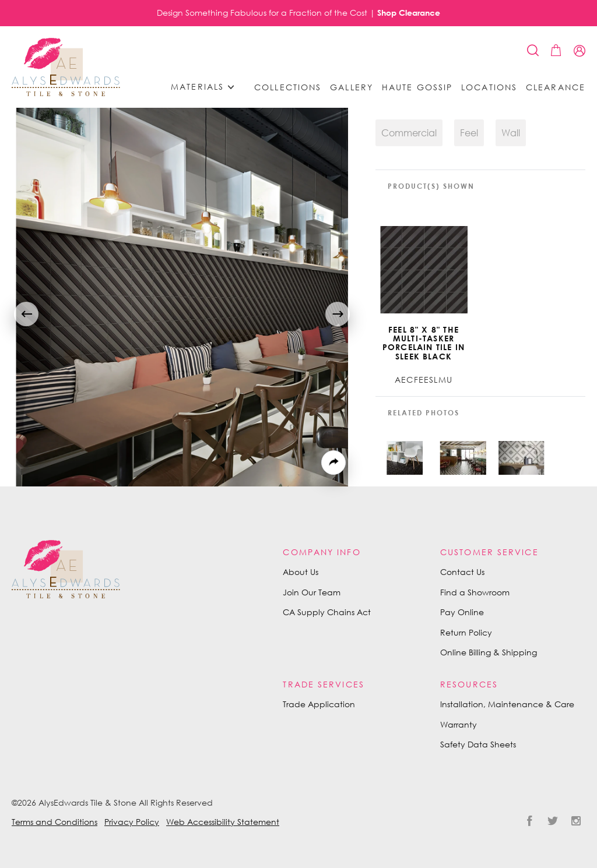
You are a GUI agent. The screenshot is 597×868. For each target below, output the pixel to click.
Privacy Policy (132, 822)
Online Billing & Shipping (489, 652)
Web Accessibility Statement (223, 822)
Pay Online (462, 612)
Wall (511, 133)
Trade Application (319, 704)
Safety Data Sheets (478, 744)
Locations (489, 87)
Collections (288, 87)
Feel (469, 133)
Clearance (556, 87)
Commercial (409, 133)
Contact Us (462, 572)
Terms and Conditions (55, 822)
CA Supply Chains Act (327, 612)
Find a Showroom (475, 592)
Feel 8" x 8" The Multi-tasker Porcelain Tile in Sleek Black (424, 343)
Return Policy (466, 632)
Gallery (352, 87)
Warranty (459, 724)
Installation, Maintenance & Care (507, 704)
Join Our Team (312, 592)
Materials (206, 87)
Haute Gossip (417, 87)
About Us (301, 572)
